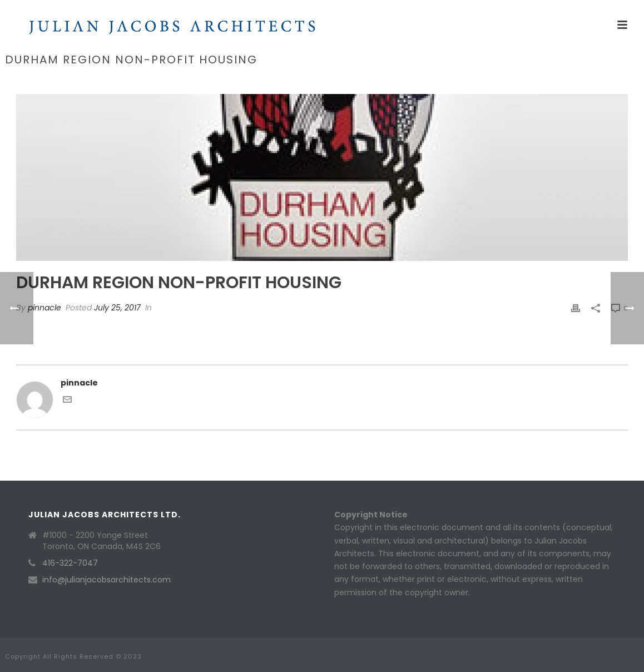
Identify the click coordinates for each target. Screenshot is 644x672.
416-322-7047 (70, 563)
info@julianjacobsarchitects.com (106, 580)
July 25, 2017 (117, 308)
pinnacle (44, 308)
